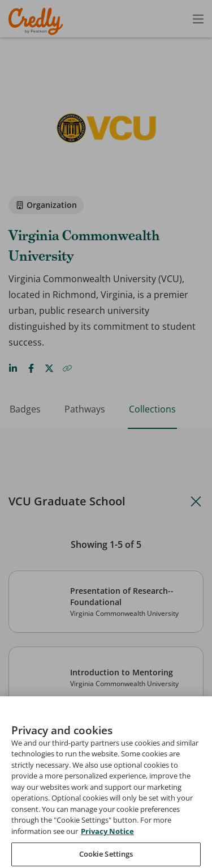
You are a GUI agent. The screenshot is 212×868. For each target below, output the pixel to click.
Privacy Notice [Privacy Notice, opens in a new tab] (107, 844)
